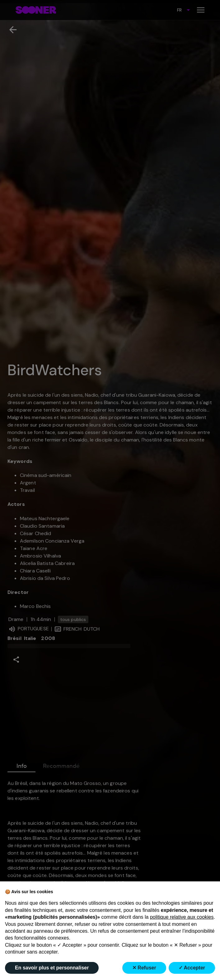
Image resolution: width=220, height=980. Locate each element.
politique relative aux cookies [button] (182, 917)
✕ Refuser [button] (144, 968)
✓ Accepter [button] (192, 968)
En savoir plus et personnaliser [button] (52, 968)
